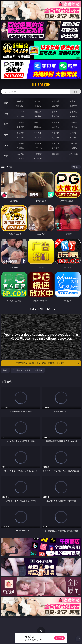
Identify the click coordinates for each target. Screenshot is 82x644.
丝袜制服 (38, 116)
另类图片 (73, 137)
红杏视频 (20, 158)
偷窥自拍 (20, 133)
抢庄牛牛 (73, 106)
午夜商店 (38, 154)
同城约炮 (20, 154)
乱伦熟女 (55, 127)
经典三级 (38, 127)
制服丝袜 (20, 127)
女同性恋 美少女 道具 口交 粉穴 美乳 (28, 370)
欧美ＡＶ (55, 112)
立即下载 (59, 638)
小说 (6, 145)
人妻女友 (55, 143)
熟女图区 (55, 137)
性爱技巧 (73, 148)
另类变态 (73, 127)
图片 (6, 135)
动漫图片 (73, 133)
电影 (6, 124)
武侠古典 (73, 143)
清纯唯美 (38, 137)
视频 (6, 114)
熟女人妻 (20, 116)
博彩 (6, 103)
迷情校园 (20, 148)
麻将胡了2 (20, 106)
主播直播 (55, 116)
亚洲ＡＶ (20, 112)
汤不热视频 (73, 154)
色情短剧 (38, 158)
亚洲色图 (38, 133)
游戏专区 (73, 101)
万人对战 (55, 101)
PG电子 (20, 101)
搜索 (76, 92)
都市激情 (20, 143)
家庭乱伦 (38, 143)
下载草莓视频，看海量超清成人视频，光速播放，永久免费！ (48, 363)
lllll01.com (41, 85)
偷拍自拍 (38, 122)
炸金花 (38, 106)
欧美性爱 (73, 122)
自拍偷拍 (38, 112)
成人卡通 (55, 122)
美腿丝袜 (20, 137)
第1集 (5, 370)
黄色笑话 (55, 148)
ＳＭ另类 (73, 116)
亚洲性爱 (20, 122)
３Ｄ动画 (73, 112)
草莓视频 (55, 154)
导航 (6, 156)
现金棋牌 (55, 106)
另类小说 (38, 148)
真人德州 (38, 101)
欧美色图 (55, 133)
